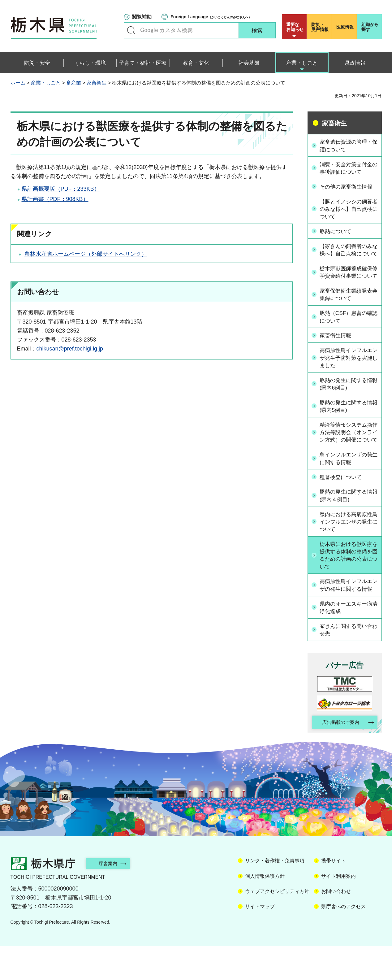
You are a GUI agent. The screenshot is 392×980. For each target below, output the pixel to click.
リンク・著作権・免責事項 (275, 895)
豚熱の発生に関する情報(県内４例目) (348, 520)
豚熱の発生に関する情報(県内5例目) (348, 422)
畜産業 (74, 83)
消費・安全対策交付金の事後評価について (348, 168)
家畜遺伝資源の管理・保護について (348, 145)
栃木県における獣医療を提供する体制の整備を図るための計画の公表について (348, 580)
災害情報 (321, 27)
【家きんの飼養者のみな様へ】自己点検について (348, 254)
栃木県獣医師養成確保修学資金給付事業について (348, 284)
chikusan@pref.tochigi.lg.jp (70, 349)
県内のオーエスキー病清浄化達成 (348, 640)
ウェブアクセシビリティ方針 (277, 925)
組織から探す (370, 27)
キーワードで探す (131, 30)
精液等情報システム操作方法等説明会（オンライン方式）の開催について (348, 452)
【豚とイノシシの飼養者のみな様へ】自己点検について (348, 209)
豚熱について (337, 231)
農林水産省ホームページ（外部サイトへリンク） (86, 254)
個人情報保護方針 (265, 910)
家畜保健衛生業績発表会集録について (348, 310)
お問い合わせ (336, 925)
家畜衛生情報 (337, 351)
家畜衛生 (97, 83)
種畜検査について (342, 501)
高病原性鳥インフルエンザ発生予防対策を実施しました (348, 373)
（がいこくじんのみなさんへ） (211, 17)
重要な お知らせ (295, 27)
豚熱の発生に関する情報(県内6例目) (348, 400)
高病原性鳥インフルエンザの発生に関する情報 (348, 614)
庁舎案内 (111, 897)
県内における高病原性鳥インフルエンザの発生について (348, 546)
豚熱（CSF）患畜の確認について (348, 333)
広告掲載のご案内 (339, 756)
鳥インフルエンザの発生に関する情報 (348, 483)
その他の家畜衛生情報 (348, 186)
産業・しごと (46, 83)
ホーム (18, 83)
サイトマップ (260, 941)
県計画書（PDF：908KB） (55, 199)
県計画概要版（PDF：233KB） (61, 189)
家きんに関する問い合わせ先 (348, 663)
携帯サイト (334, 895)
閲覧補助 (142, 17)
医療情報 (345, 27)
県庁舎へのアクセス (343, 941)
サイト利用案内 (338, 910)
